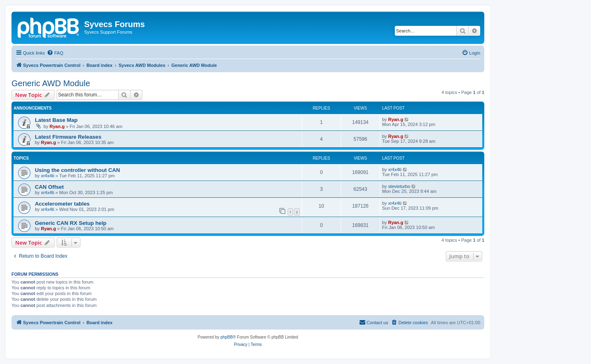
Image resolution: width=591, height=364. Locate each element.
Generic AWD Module (51, 83)
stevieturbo (399, 186)
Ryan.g (57, 126)
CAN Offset (49, 187)
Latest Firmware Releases (68, 137)
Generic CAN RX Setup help (71, 223)
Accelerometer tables (62, 204)
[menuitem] (55, 53)
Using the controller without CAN (77, 170)
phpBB (227, 337)
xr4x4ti (48, 176)
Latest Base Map (56, 120)
